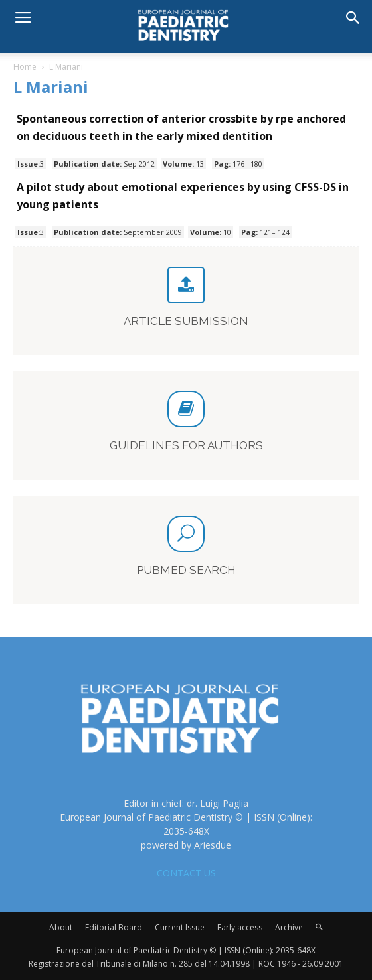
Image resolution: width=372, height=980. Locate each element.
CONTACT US (186, 873)
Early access (240, 927)
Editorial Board (114, 927)
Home (25, 67)
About (61, 927)
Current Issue (180, 927)
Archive (289, 927)
